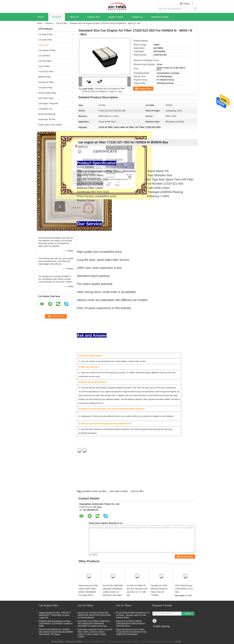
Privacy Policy (58, 642)
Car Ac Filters (44, 66)
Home (41, 17)
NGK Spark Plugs (46, 98)
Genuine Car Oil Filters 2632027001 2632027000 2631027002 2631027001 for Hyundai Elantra (94, 615)
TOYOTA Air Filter (46, 72)
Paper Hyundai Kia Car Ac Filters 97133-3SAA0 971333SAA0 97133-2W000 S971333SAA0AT (132, 632)
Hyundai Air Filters (46, 82)
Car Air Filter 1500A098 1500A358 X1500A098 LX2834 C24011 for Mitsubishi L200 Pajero (113, 590)
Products (57, 17)
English (188, 4)
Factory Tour (94, 17)
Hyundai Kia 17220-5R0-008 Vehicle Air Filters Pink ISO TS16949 (159, 590)
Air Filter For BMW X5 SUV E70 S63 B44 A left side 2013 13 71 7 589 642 (137, 590)
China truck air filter (74, 642)
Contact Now (145, 89)
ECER (178, 642)
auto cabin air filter (119, 491)
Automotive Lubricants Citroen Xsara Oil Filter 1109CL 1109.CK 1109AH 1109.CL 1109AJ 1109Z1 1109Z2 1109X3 (95, 633)
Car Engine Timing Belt (48, 103)
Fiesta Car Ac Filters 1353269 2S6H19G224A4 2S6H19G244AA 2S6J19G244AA (131, 624)
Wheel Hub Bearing (47, 114)
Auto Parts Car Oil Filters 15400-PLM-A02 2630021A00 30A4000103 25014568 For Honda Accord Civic (94, 624)
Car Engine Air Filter (47, 50)
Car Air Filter (62, 23)
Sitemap (166, 626)
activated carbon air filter (94, 491)
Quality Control (116, 17)
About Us (74, 17)
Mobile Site (158, 630)
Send (188, 614)
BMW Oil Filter (45, 77)
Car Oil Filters (44, 56)
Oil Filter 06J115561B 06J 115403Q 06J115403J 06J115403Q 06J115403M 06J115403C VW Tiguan (56, 632)
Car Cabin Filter (45, 40)
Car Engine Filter (46, 34)
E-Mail (157, 626)
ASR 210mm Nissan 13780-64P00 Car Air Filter (184, 589)
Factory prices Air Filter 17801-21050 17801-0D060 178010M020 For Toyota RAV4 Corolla (88, 592)
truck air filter (137, 491)
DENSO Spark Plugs (47, 93)
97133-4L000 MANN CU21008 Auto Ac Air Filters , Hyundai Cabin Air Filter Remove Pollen (133, 615)
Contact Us (137, 17)
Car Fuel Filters (45, 61)
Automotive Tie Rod (47, 119)
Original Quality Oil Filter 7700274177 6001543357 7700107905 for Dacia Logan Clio (55, 615)
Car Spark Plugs (45, 88)
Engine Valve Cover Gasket (50, 125)
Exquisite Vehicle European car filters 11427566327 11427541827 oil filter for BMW (56, 624)
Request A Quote (160, 17)
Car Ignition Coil (45, 109)
